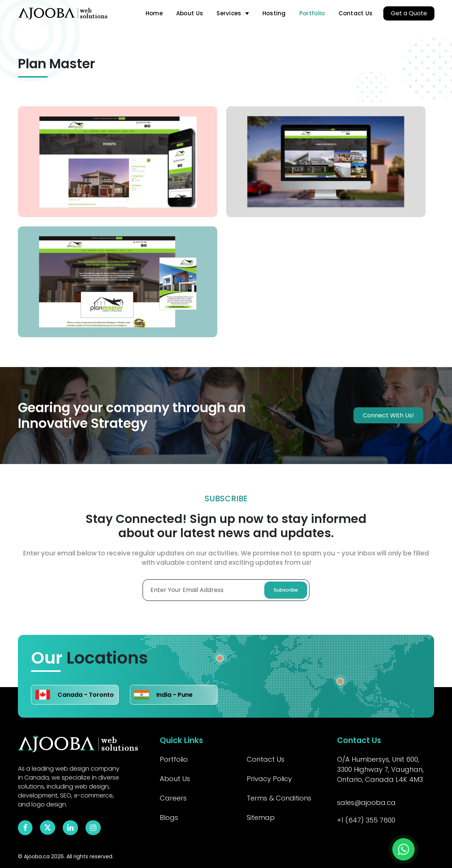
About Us (190, 13)
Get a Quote (409, 13)
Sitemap (261, 817)
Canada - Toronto (74, 695)
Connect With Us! (388, 415)
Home (154, 13)
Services (229, 13)
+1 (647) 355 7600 (366, 820)
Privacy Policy (269, 779)
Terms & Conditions (279, 798)
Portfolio (312, 13)
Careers (173, 798)
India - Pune (163, 695)
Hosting (274, 13)
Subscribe (286, 590)
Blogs (169, 817)
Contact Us (356, 13)
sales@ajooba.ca (366, 803)
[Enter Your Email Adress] (226, 590)
